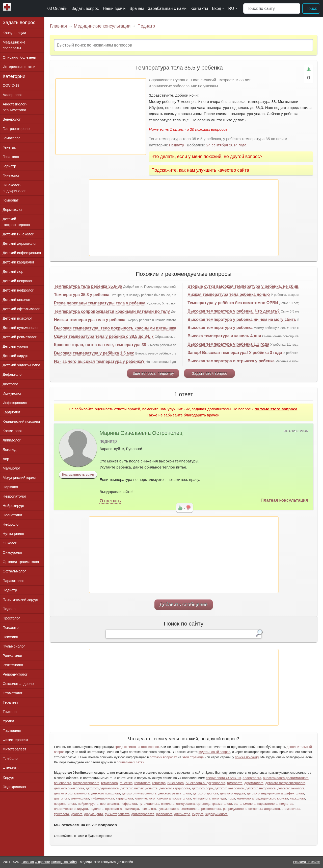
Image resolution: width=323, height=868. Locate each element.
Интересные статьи (19, 67)
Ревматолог (13, 656)
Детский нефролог (18, 290)
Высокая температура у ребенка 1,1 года (228, 344)
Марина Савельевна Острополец (141, 433)
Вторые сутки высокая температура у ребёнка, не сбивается (248, 286)
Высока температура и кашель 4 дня (224, 336)
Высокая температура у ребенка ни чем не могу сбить (242, 319)
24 (209, 145)
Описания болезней (20, 57)
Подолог (10, 609)
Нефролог (11, 524)
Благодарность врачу (78, 475)
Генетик (9, 147)
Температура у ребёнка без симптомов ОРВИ (233, 303)
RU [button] (231, 8)
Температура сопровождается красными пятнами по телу (112, 311)
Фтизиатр (11, 768)
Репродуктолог (15, 674)
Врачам (137, 8)
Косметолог (12, 431)
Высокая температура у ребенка (220, 328)
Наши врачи (114, 8)
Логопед (10, 450)
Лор (6, 459)
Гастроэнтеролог (17, 129)
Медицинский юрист (20, 478)
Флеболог (11, 759)
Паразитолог (14, 581)
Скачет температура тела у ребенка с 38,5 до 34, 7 (104, 336)
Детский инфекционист (22, 253)
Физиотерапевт (16, 740)
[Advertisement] (101, 117)
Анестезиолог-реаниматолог (15, 107)
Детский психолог (18, 318)
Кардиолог (12, 412)
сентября (220, 145)
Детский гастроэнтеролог (17, 222)
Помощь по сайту (64, 862)
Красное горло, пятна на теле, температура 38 (100, 345)
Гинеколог (11, 175)
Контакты (199, 8)
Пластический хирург (21, 599)
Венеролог (12, 119)
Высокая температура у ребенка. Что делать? (234, 311)
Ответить (110, 501)
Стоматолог (13, 693)
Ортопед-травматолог (21, 562)
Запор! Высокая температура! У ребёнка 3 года (235, 353)
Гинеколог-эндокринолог (14, 188)
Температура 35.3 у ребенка (82, 295)
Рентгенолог (13, 665)
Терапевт (11, 702)
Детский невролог (18, 281)
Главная (58, 26)
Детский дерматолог (20, 243)
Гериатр (9, 166)
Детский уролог (16, 346)
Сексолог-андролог (19, 684)
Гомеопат (11, 200)
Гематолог (11, 138)
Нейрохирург (14, 506)
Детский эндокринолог (22, 365)
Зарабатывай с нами (167, 8)
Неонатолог (13, 515)
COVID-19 (11, 85)
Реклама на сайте (306, 862)
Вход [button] (217, 8)
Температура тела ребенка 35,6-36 (88, 286)
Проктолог (11, 618)
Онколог (10, 543)
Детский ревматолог (20, 337)
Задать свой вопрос (209, 373)
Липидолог (12, 440)
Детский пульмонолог (21, 328)
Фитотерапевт (15, 749)
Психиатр (11, 628)
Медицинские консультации (102, 26)
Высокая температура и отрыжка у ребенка (231, 361)
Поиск (311, 8)
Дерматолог (13, 210)
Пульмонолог (14, 646)
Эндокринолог (15, 787)
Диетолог (10, 384)
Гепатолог (11, 157)
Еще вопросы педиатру (153, 373)
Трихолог (10, 712)
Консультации (14, 33)
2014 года (238, 145)
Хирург (9, 777)
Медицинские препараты (14, 45)
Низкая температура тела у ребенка (90, 320)
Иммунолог (12, 393)
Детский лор (13, 272)
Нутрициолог (14, 534)
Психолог (11, 637)
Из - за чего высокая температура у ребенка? (99, 361)
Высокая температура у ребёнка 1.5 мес (94, 353)
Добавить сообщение (184, 604)
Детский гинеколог (18, 234)
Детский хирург (16, 356)
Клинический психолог (22, 421)
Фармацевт (12, 730)
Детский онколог (17, 300)
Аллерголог (12, 95)
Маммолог (11, 468)
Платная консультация (284, 500)
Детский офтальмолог (21, 309)
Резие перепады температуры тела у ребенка (100, 303)
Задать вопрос (85, 8)
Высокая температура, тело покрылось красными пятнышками (118, 328)
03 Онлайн (58, 8)
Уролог (9, 721)
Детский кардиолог (19, 262)
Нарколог (11, 487)
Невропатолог (15, 496)
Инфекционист (15, 403)
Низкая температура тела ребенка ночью (229, 294)
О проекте (42, 862)
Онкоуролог (13, 552)
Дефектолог (13, 374)
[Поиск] (272, 9)
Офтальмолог (14, 571)
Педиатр (146, 26)
